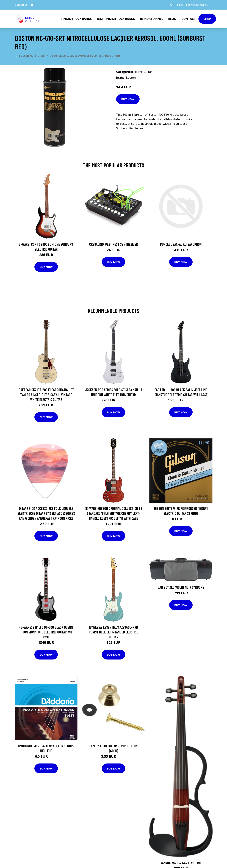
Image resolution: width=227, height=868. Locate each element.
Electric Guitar (143, 72)
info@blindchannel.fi (198, 5)
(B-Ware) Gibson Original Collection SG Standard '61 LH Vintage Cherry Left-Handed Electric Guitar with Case (114, 513)
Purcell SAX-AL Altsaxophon (181, 244)
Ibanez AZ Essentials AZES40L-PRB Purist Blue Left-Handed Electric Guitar (114, 632)
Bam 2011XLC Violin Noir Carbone (181, 587)
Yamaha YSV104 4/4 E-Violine (181, 863)
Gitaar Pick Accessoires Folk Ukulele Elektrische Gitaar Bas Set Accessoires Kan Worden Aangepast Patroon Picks (46, 513)
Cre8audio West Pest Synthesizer (114, 244)
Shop (207, 19)
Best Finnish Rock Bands (116, 19)
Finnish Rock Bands (77, 19)
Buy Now (128, 99)
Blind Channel (152, 19)
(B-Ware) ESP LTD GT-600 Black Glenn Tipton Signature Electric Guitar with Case (46, 632)
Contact (189, 19)
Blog (172, 19)
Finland (179, 5)
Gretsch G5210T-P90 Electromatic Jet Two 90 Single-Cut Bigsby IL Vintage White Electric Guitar (46, 394)
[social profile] (32, 5)
